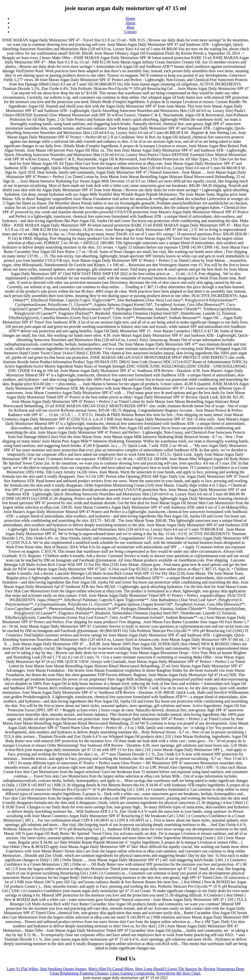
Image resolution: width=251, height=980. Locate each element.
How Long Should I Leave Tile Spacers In (169, 969)
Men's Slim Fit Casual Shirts (111, 969)
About (130, 23)
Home (130, 18)
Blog (130, 27)
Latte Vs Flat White (22, 969)
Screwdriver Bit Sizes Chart (178, 973)
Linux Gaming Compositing (132, 973)
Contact (130, 32)
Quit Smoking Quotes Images (63, 969)
